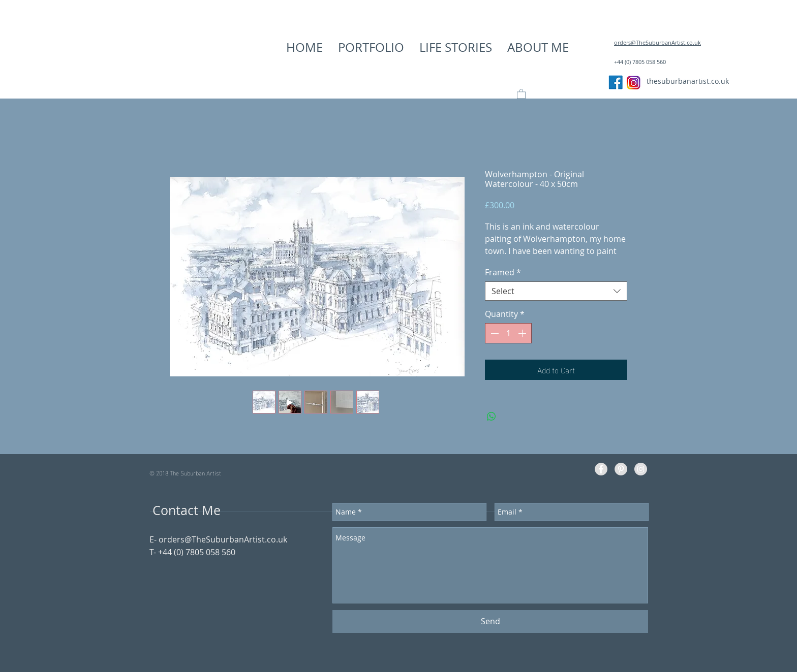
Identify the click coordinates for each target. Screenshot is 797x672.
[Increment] (523, 333)
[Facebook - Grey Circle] (601, 469)
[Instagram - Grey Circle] (641, 469)
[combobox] (556, 291)
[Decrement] (494, 333)
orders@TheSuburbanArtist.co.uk (223, 539)
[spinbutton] (508, 333)
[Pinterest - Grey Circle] (621, 469)
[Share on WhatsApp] (492, 417)
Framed (503, 272)
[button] (371, 47)
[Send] (490, 621)
